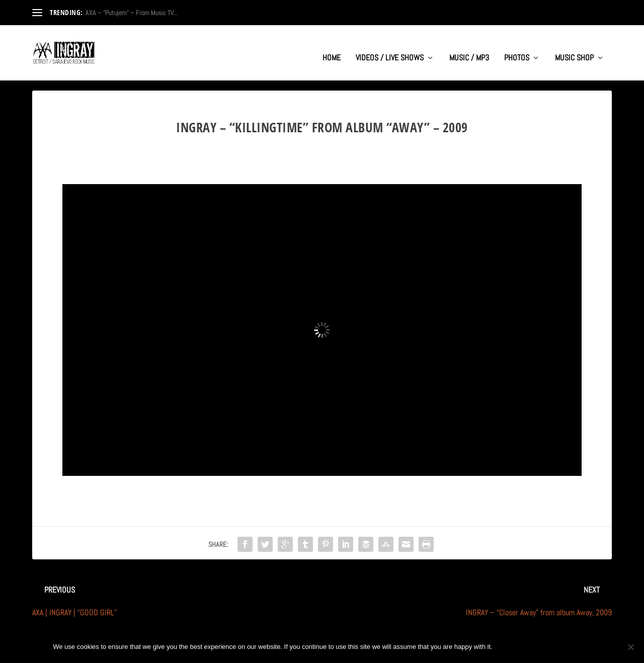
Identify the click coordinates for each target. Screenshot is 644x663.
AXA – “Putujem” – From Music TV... (132, 13)
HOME (332, 48)
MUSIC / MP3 (469, 48)
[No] (630, 647)
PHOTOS (517, 48)
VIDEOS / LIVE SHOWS (390, 48)
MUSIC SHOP (574, 48)
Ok (509, 647)
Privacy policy (558, 647)
